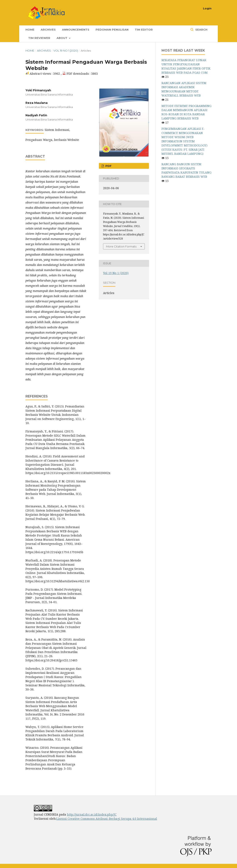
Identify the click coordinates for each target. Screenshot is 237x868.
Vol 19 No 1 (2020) (66, 51)
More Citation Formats (121, 246)
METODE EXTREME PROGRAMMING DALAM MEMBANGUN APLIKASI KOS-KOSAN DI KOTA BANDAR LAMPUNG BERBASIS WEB (186, 112)
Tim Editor (144, 30)
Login (207, 8)
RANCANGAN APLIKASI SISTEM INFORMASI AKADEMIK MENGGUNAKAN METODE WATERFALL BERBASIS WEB (184, 89)
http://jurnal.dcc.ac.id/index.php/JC (92, 814)
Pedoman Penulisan (112, 30)
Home (30, 30)
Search (201, 30)
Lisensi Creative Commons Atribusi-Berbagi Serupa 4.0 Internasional (107, 819)
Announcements (76, 30)
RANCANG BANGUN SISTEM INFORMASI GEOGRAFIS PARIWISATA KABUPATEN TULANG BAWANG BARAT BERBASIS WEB (186, 170)
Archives (48, 30)
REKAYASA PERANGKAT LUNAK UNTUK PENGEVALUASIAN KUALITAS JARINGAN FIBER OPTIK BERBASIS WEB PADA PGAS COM (186, 66)
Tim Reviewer (39, 38)
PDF (108, 166)
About (62, 38)
